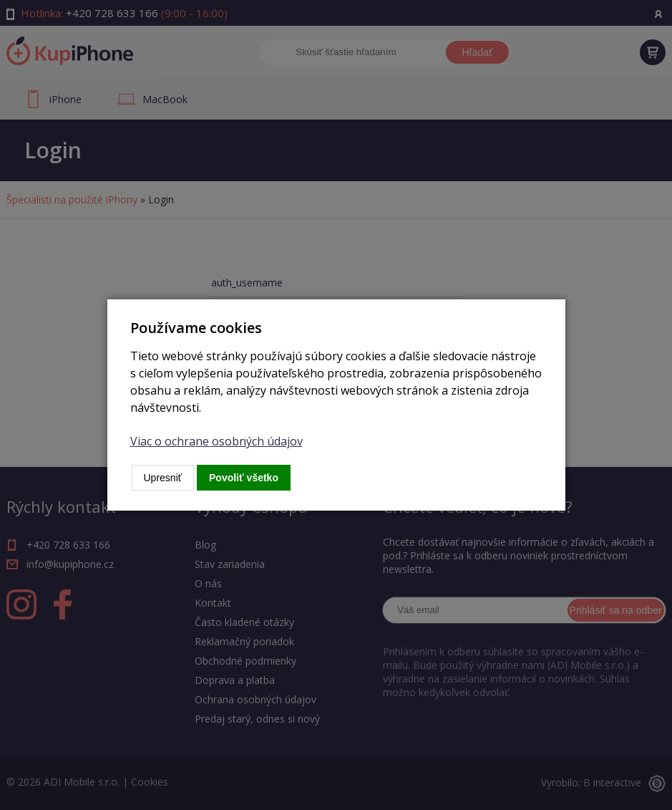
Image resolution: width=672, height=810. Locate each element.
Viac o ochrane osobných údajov (216, 441)
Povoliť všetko (244, 478)
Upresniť (163, 478)
